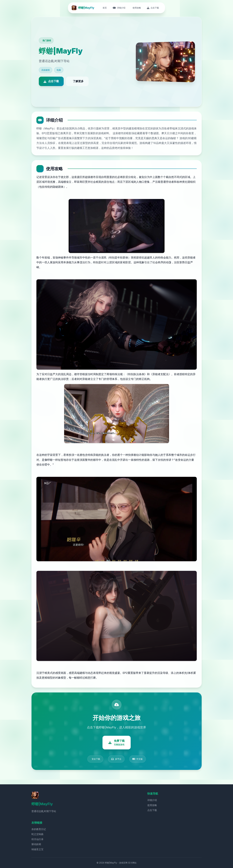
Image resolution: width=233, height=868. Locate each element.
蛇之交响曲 (37, 834)
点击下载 (152, 810)
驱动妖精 (36, 844)
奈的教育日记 (39, 829)
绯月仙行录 (37, 839)
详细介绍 (152, 800)
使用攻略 (152, 805)
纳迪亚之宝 (37, 849)
